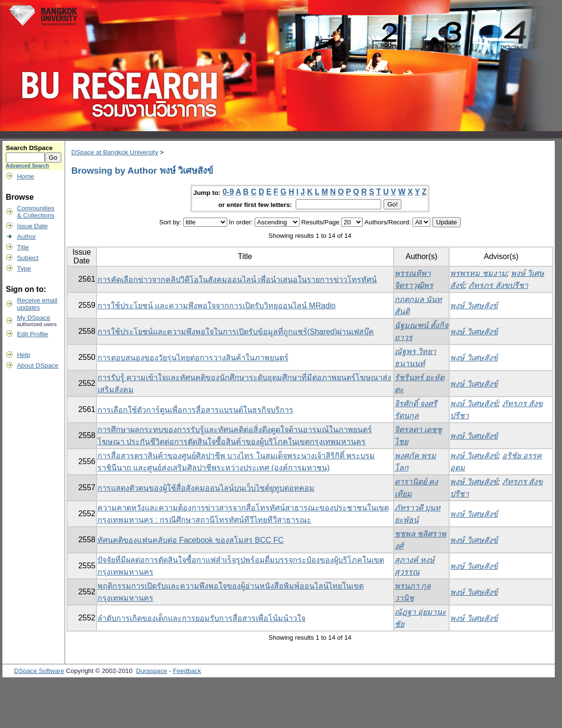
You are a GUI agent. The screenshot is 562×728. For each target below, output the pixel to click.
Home (26, 176)
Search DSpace (29, 148)
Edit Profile (32, 334)
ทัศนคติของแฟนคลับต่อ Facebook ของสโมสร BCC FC (191, 540)
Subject (27, 258)
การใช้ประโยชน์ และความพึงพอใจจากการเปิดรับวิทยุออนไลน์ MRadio (217, 306)
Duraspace (151, 671)
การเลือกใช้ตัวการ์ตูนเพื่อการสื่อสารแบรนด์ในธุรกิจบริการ (195, 410)
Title (23, 247)
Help (23, 355)
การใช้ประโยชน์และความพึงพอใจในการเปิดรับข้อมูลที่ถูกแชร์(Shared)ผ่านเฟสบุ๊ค (236, 332)
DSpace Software (39, 671)
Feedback (187, 671)
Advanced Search (27, 165)
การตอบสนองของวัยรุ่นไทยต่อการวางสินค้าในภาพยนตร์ (193, 358)
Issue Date (32, 226)
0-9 (228, 192)
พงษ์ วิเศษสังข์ (474, 306)
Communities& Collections (36, 212)
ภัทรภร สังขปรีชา (498, 285)
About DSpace (38, 365)
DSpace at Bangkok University (115, 152)
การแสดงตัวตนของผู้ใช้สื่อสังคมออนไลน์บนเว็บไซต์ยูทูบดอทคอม (206, 488)
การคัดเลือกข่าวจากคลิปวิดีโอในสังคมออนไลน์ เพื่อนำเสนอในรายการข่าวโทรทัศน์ (237, 280)
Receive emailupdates (37, 304)
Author (26, 237)
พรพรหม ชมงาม (478, 273)
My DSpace (34, 318)
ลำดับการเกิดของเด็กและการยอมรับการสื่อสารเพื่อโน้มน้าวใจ (201, 618)
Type (24, 268)
